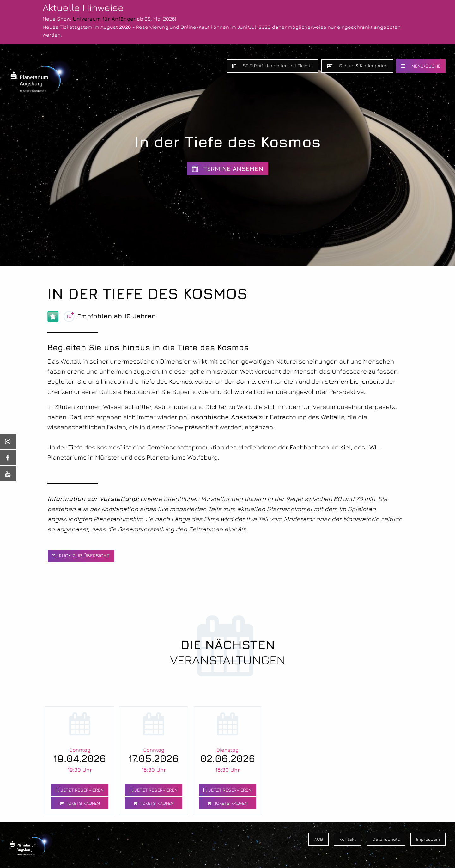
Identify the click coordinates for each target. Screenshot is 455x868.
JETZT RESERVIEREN (80, 790)
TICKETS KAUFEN (80, 803)
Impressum (428, 839)
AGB (318, 839)
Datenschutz (386, 839)
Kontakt (348, 839)
